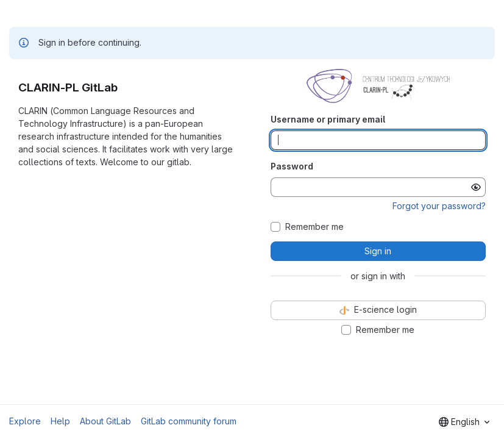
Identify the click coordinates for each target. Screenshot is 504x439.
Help (60, 421)
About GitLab (105, 421)
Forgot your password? (439, 206)
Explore (25, 421)
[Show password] (476, 187)
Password (292, 166)
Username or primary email (328, 119)
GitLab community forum (189, 421)
